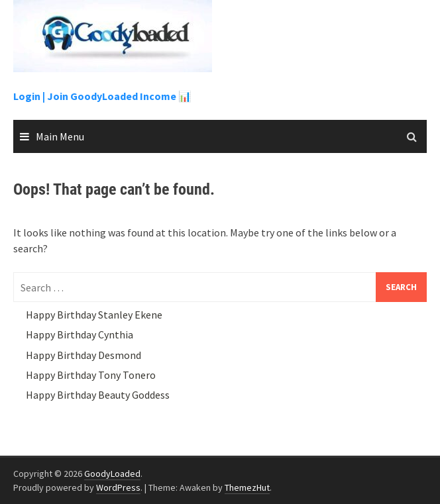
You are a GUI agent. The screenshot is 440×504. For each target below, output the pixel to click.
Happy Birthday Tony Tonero (91, 375)
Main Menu (60, 136)
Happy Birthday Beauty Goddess (98, 395)
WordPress (118, 487)
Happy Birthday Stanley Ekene (94, 315)
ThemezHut (247, 487)
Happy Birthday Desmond (83, 355)
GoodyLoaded (112, 474)
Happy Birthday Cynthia (80, 334)
